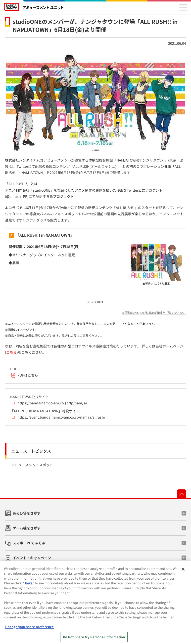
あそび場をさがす (27, 513)
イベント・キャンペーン (32, 558)
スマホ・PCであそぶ (29, 543)
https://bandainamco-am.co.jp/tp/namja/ (52, 403)
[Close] (183, 572)
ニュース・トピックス (31, 451)
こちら (11, 352)
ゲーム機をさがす (27, 528)
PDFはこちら (28, 375)
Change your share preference (29, 629)
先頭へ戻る (182, 494)
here (29, 586)
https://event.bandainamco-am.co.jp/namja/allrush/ (61, 417)
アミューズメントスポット (32, 465)
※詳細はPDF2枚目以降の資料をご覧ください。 (154, 313)
